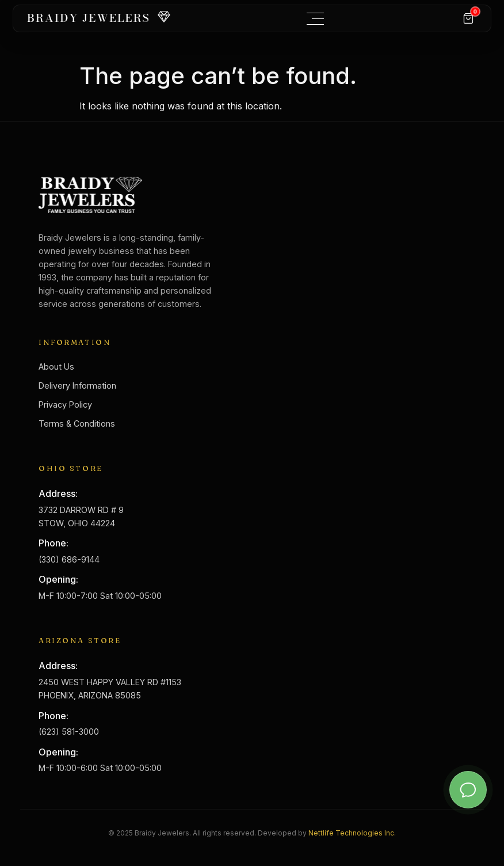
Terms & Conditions (77, 423)
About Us (56, 366)
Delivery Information (77, 385)
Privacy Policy (65, 404)
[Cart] (468, 18)
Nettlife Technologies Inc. (352, 833)
